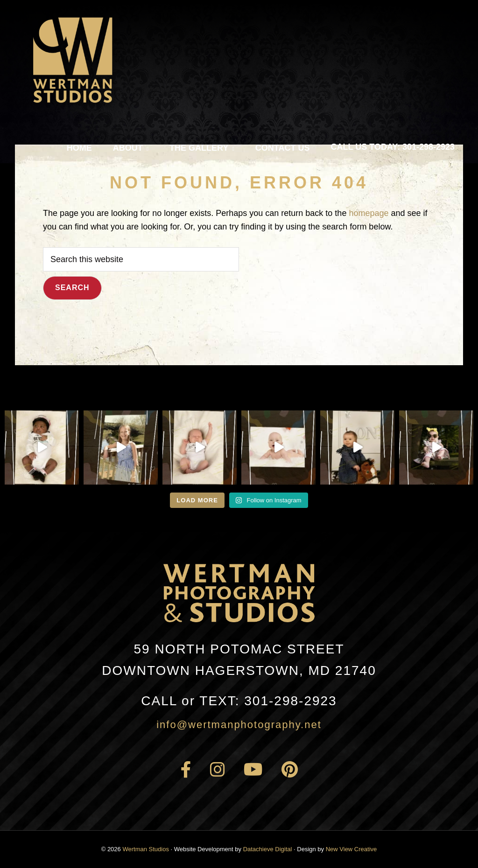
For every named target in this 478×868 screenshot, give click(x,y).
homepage (369, 213)
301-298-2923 (239, 701)
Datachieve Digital (268, 849)
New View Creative (351, 849)
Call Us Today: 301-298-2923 (393, 147)
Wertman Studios (145, 849)
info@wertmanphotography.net (239, 725)
